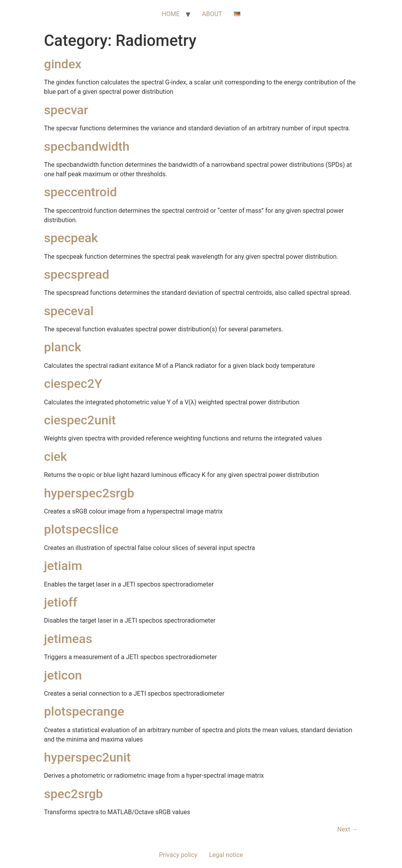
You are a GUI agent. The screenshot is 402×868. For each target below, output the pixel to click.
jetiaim (63, 566)
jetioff (61, 602)
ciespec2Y (73, 384)
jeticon (63, 675)
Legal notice (226, 855)
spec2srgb (73, 794)
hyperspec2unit (87, 757)
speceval (69, 311)
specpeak (71, 238)
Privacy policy (178, 855)
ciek (56, 457)
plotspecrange (84, 711)
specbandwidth (87, 146)
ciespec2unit (80, 420)
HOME (171, 14)
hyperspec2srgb (89, 493)
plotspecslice (81, 529)
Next (348, 829)
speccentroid (80, 192)
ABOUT (212, 14)
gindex (63, 64)
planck (63, 347)
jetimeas (68, 639)
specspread (77, 274)
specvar (66, 110)
